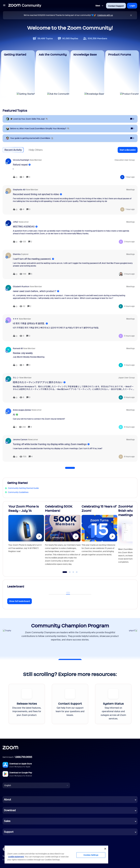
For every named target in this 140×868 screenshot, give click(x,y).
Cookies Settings (91, 855)
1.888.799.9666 (23, 757)
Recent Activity (13, 150)
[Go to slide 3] (73, 572)
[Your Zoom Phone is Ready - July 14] (26, 538)
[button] (4, 6)
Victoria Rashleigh (21, 160)
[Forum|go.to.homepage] (25, 6)
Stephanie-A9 (19, 190)
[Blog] (4, 849)
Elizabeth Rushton (21, 286)
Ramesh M (18, 348)
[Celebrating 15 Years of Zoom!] (99, 538)
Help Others (36, 150)
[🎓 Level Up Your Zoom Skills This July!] (29, 119)
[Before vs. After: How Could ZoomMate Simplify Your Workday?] (40, 129)
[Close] (105, 849)
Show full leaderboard (20, 601)
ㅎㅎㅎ (16, 319)
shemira (17, 254)
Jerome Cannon (20, 440)
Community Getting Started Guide (23, 488)
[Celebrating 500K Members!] (63, 538)
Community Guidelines (18, 492)
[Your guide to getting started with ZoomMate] (32, 138)
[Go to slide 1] (65, 572)
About (7, 800)
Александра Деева (22, 410)
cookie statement (16, 857)
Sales (7, 821)
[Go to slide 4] (77, 572)
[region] (56, 854)
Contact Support (116, 6)
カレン (16, 378)
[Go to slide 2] (70, 572)
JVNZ (15, 222)
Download (10, 810)
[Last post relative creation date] (130, 177)
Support (9, 832)
